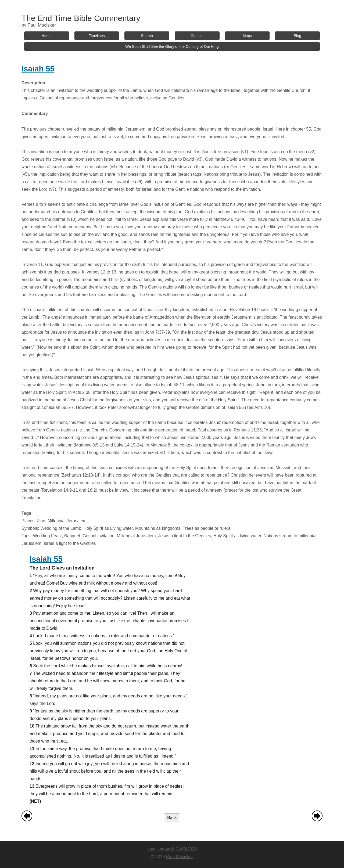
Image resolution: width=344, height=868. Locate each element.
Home (47, 36)
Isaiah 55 (38, 69)
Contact (197, 36)
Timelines (97, 36)
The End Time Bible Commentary (81, 18)
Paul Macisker (180, 857)
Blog (298, 36)
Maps (247, 36)
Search (147, 36)
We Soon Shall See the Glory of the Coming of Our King (172, 46)
